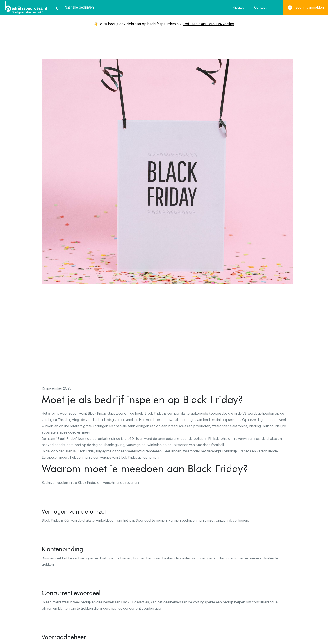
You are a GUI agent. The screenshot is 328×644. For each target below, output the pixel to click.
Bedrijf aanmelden (306, 8)
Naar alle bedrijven (74, 8)
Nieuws (238, 8)
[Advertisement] (164, 348)
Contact (260, 8)
